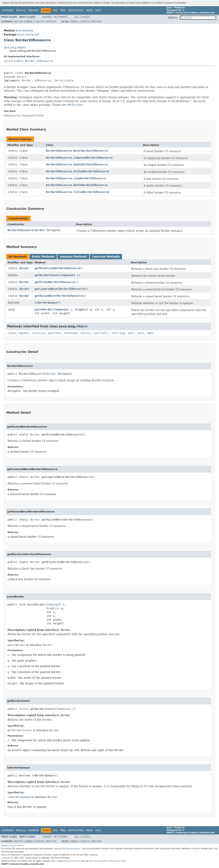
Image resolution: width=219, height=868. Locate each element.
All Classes (82, 17)
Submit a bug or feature (13, 846)
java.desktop (24, 30)
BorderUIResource (21, 230)
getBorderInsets (47, 275)
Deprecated (76, 10)
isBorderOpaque (46, 303)
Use (55, 10)
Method (51, 22)
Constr (39, 22)
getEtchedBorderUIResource (55, 282)
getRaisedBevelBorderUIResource (59, 296)
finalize (38, 333)
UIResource (45, 61)
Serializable (14, 61)
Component (68, 275)
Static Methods (43, 257)
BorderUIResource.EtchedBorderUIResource (78, 171)
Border (30, 61)
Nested (19, 22)
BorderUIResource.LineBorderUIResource (76, 178)
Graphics (82, 309)
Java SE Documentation (69, 849)
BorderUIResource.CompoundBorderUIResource (79, 158)
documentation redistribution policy (110, 861)
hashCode (71, 333)
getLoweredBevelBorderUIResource (60, 289)
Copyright (6, 858)
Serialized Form (33, 116)
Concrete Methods (106, 257)
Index (89, 10)
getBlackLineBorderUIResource (57, 268)
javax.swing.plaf (28, 35)
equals (24, 333)
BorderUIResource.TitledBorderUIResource (78, 192)
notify (85, 333)
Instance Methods (73, 257)
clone (12, 333)
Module (21, 10)
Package (33, 10)
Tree (63, 10)
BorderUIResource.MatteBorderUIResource (77, 185)
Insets (13, 275)
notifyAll (101, 333)
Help (98, 10)
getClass (55, 333)
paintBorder (44, 309)
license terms (74, 861)
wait (131, 333)
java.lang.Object (15, 47)
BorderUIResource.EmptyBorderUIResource (77, 164)
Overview (7, 10)
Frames (47, 17)
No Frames (61, 17)
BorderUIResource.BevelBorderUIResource (77, 151)
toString (118, 333)
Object (22, 77)
